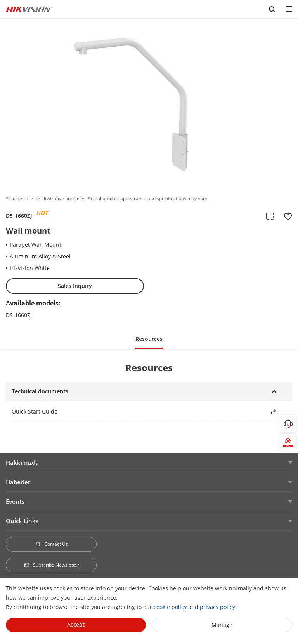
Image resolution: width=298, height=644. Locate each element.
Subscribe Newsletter (51, 565)
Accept (76, 624)
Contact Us (51, 544)
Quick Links (22, 521)
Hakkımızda (22, 462)
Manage (222, 625)
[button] (149, 338)
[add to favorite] (286, 216)
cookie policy (170, 607)
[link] (135, 411)
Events (15, 501)
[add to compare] (270, 216)
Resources (149, 339)
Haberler (18, 482)
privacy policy (217, 607)
